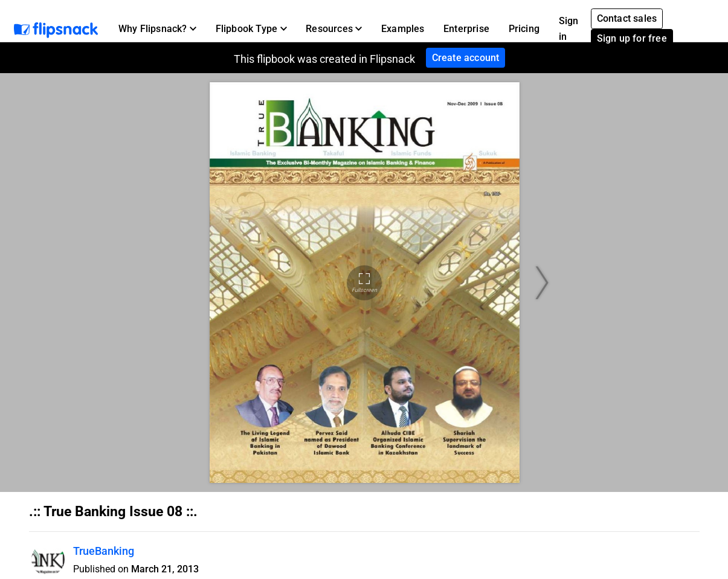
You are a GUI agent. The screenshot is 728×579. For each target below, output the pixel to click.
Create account (466, 58)
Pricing (524, 29)
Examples (403, 29)
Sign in (569, 29)
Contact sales (627, 18)
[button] (157, 29)
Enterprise (466, 29)
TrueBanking (104, 551)
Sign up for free (632, 38)
